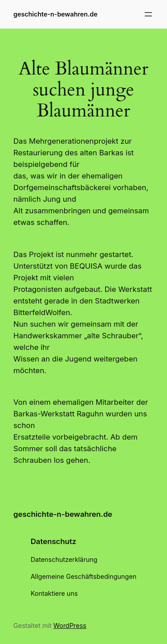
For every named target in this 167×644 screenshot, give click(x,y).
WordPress (70, 625)
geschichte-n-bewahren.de (55, 14)
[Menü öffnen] (148, 14)
